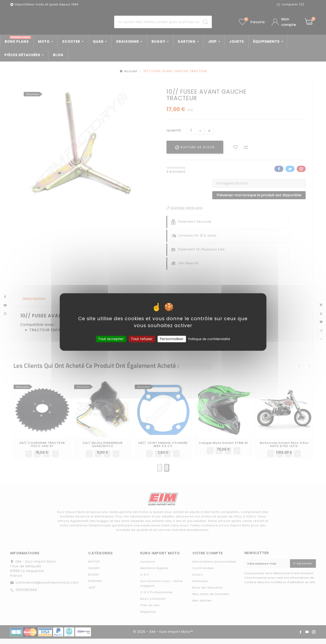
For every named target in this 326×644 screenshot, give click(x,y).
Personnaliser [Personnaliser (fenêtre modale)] (172, 339)
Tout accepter (111, 339)
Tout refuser (142, 339)
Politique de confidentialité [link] (209, 339)
